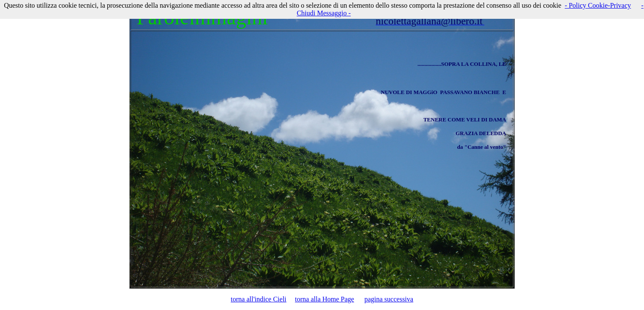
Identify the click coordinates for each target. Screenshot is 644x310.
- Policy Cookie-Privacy (598, 5)
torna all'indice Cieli (259, 299)
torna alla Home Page (325, 299)
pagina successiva (389, 299)
